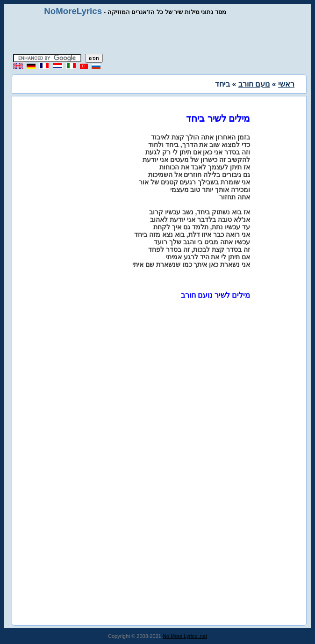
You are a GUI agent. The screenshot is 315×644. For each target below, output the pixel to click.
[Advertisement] (157, 35)
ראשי (286, 84)
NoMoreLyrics (73, 11)
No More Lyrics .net (185, 636)
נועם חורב (254, 84)
